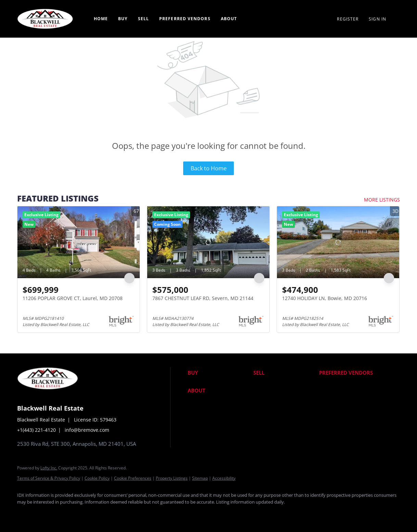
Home (101, 19)
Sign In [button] (377, 19)
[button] (219, 373)
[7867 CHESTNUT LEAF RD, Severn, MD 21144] (208, 242)
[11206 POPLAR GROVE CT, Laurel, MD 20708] (79, 242)
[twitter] (65, 514)
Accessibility (224, 478)
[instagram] (85, 514)
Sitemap (200, 478)
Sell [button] (143, 19)
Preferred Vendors (185, 19)
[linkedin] (45, 514)
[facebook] (25, 514)
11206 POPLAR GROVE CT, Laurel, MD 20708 (73, 298)
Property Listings (172, 478)
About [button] (229, 19)
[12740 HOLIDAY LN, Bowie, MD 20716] (338, 242)
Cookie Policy (97, 478)
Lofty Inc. (49, 468)
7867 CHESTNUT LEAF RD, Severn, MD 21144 (203, 298)
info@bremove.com (87, 430)
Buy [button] (123, 19)
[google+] (105, 514)
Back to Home (209, 168)
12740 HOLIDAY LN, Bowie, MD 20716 (325, 298)
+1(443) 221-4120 (36, 430)
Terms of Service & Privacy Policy (49, 478)
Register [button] (348, 19)
